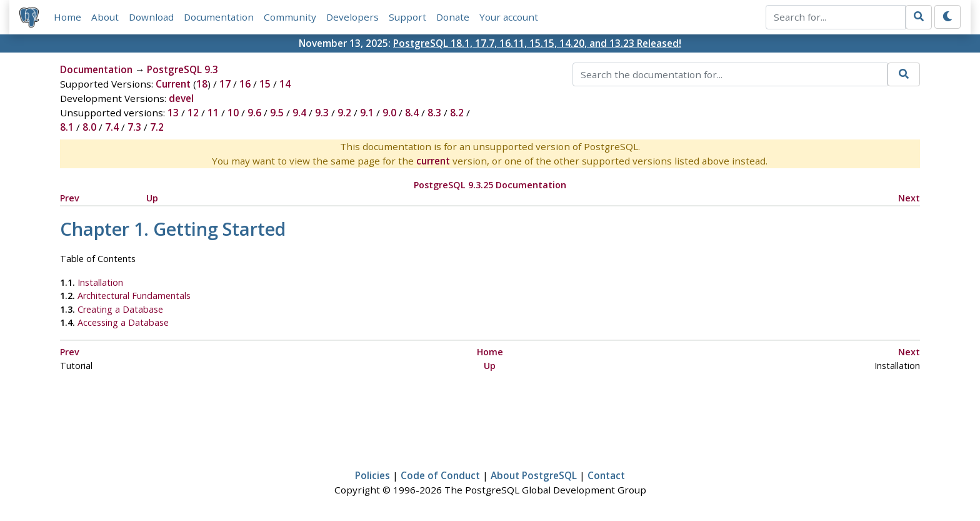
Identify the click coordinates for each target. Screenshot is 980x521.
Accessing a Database (123, 322)
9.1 (367, 113)
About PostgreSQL (534, 475)
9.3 (322, 113)
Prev (70, 198)
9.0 (389, 113)
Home (67, 17)
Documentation (219, 17)
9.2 (344, 113)
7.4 (112, 127)
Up (152, 198)
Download (151, 17)
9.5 (277, 113)
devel (181, 98)
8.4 (412, 113)
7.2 (157, 127)
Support (407, 17)
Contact (606, 475)
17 (225, 84)
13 (173, 113)
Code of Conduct (440, 475)
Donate (453, 17)
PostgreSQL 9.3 (182, 69)
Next (909, 198)
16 (245, 84)
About (105, 17)
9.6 (254, 113)
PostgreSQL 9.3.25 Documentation (490, 185)
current (433, 161)
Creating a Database (120, 309)
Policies (372, 475)
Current (173, 84)
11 (213, 113)
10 (233, 113)
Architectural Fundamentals (134, 296)
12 (193, 113)
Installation (100, 282)
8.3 (434, 113)
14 (285, 84)
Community (290, 17)
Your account (509, 17)
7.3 (134, 127)
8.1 (67, 127)
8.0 (89, 127)
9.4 (299, 113)
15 (265, 84)
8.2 (457, 113)
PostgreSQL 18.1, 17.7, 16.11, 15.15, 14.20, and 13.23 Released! (537, 43)
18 (202, 84)
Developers (352, 17)
